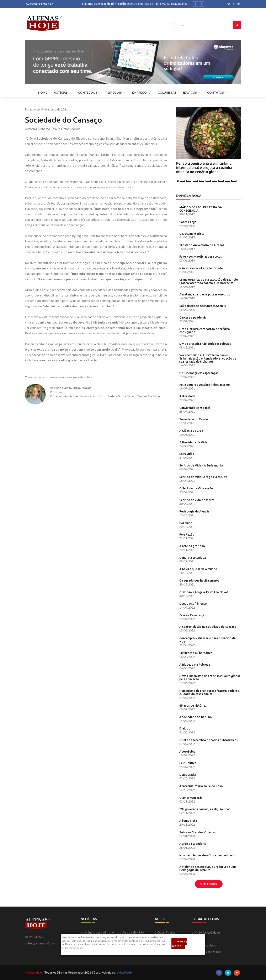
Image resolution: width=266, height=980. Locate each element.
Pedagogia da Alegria (194, 511)
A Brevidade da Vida (193, 442)
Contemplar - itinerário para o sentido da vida (208, 640)
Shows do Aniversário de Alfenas (202, 245)
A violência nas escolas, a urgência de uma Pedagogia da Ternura (208, 868)
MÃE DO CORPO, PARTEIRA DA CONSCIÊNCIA (201, 209)
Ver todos (209, 884)
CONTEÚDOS (90, 93)
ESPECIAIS (117, 93)
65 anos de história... (193, 706)
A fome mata (188, 821)
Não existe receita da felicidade (201, 268)
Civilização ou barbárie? (196, 653)
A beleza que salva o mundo (198, 569)
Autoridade (187, 396)
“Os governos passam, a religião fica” (205, 809)
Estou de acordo (179, 944)
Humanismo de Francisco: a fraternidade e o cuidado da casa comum (209, 692)
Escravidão (187, 454)
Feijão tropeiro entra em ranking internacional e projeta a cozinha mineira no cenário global (204, 167)
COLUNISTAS (167, 92)
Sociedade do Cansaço (195, 419)
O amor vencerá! (191, 798)
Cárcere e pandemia (193, 318)
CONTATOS (218, 93)
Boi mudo (186, 523)
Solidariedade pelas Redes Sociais (203, 306)
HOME (43, 92)
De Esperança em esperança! (199, 373)
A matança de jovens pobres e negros (205, 294)
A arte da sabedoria (193, 844)
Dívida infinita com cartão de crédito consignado (205, 331)
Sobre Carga (188, 222)
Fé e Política (188, 763)
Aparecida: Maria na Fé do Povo (201, 786)
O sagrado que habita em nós (199, 581)
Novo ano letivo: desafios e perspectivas (207, 855)
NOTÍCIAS (63, 93)
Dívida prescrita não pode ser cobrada (205, 344)
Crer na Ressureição (193, 615)
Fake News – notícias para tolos (201, 257)
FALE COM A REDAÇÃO (40, 4)
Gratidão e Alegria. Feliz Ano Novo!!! (204, 592)
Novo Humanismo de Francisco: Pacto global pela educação (210, 678)
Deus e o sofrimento (193, 604)
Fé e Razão (187, 535)
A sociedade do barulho (196, 717)
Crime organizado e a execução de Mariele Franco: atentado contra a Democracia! (209, 281)
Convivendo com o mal (195, 408)
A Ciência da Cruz (191, 431)
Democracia (188, 775)
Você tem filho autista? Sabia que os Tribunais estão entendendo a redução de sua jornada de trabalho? (208, 358)
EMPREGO (142, 93)
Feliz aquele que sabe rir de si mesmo (205, 385)
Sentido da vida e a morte (197, 500)
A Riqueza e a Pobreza (195, 665)
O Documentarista (192, 234)
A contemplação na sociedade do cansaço (208, 627)
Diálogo (185, 728)
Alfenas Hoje (33, 972)
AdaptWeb (124, 972)
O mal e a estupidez (193, 558)
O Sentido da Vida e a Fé (196, 488)
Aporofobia (187, 752)
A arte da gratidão (192, 546)
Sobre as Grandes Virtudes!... (199, 832)
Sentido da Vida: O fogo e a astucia (203, 477)
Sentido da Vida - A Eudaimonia (201, 465)
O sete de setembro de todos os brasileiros (208, 740)
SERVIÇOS (192, 93)
